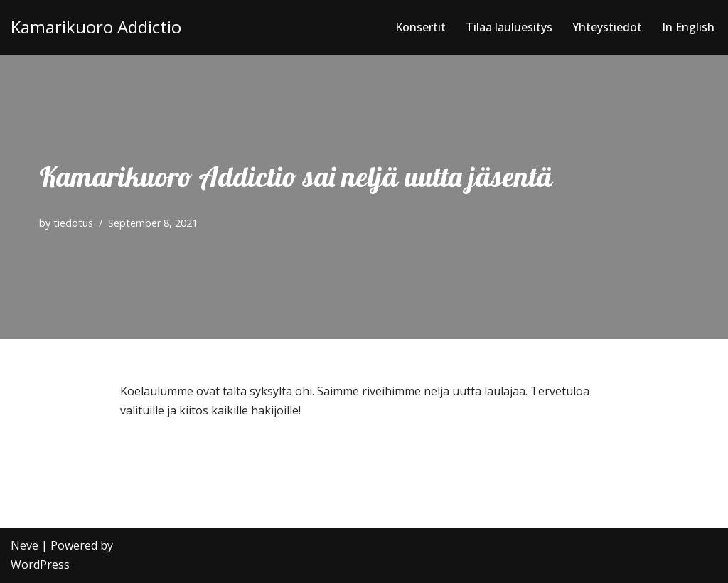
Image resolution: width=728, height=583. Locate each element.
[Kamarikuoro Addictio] (96, 27)
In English (688, 27)
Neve (25, 545)
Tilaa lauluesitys (509, 27)
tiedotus (73, 223)
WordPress (40, 565)
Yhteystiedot (607, 27)
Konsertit (421, 27)
